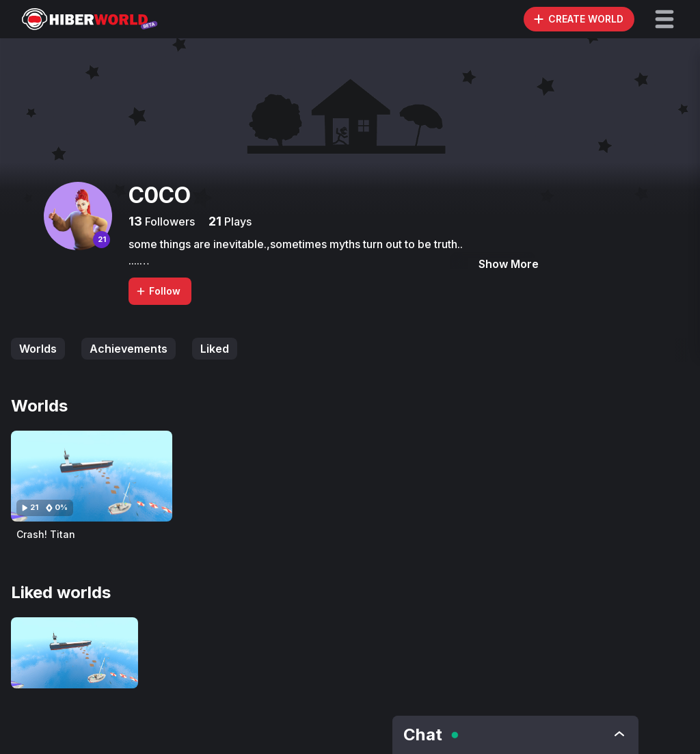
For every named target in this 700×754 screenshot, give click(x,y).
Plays (237, 221)
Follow (158, 291)
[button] (664, 19)
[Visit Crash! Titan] (92, 476)
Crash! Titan (46, 534)
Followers (169, 221)
